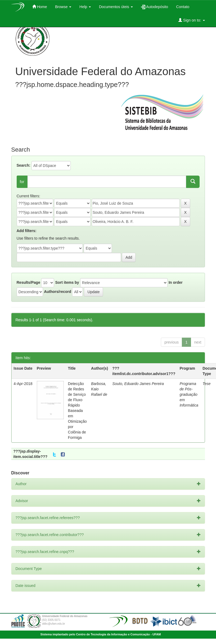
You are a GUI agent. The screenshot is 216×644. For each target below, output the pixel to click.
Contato (183, 7)
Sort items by (67, 282)
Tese (207, 384)
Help (85, 7)
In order (176, 282)
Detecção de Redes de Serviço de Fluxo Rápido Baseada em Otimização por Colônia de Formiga (77, 411)
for (22, 182)
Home (40, 7)
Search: (24, 165)
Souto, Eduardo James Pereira (138, 384)
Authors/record (57, 292)
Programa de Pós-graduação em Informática (189, 394)
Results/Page (29, 282)
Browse (63, 7)
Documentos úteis (116, 7)
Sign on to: (192, 20)
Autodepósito (155, 7)
